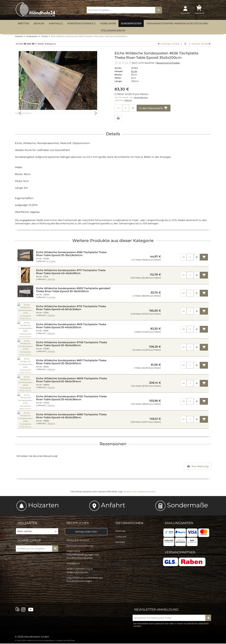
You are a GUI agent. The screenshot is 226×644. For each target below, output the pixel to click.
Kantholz (56, 23)
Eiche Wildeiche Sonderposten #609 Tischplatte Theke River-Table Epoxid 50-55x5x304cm (72, 380)
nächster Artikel (201, 44)
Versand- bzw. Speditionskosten (140, 492)
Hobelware (108, 23)
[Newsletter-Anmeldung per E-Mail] (170, 618)
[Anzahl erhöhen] (133, 108)
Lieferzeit (121, 537)
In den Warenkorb (154, 108)
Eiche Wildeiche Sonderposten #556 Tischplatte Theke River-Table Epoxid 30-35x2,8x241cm (71, 254)
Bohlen (39, 23)
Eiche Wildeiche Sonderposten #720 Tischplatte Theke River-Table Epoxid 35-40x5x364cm (71, 398)
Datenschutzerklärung (80, 546)
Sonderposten (131, 23)
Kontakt (120, 543)
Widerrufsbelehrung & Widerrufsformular (80, 571)
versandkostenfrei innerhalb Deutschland (177, 23)
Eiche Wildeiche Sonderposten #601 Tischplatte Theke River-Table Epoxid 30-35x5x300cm (71, 362)
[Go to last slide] (20, 81)
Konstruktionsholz (81, 23)
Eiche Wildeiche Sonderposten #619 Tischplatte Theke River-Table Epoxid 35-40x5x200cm (71, 326)
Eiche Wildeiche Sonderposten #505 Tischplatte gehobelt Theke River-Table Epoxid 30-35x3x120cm (73, 290)
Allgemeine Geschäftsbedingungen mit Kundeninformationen (83, 555)
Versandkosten (141, 97)
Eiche (134, 71)
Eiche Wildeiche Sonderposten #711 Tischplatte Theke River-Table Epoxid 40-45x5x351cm (71, 272)
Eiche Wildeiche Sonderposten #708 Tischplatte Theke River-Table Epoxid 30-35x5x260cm (72, 344)
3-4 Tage (51, 262)
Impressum (73, 564)
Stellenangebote (113, 30)
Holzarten (38, 506)
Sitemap (120, 531)
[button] (40, 119)
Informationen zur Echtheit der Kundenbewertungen (85, 580)
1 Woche (128, 100)
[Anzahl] (190, 258)
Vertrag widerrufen (86, 532)
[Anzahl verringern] (118, 108)
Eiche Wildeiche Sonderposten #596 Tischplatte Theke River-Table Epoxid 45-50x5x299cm (71, 416)
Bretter (23, 23)
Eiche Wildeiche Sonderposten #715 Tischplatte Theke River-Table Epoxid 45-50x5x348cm (71, 308)
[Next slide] (95, 81)
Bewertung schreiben (168, 63)
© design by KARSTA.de (65, 641)
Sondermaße (182, 506)
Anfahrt (107, 506)
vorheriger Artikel (169, 44)
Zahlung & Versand (78, 541)
